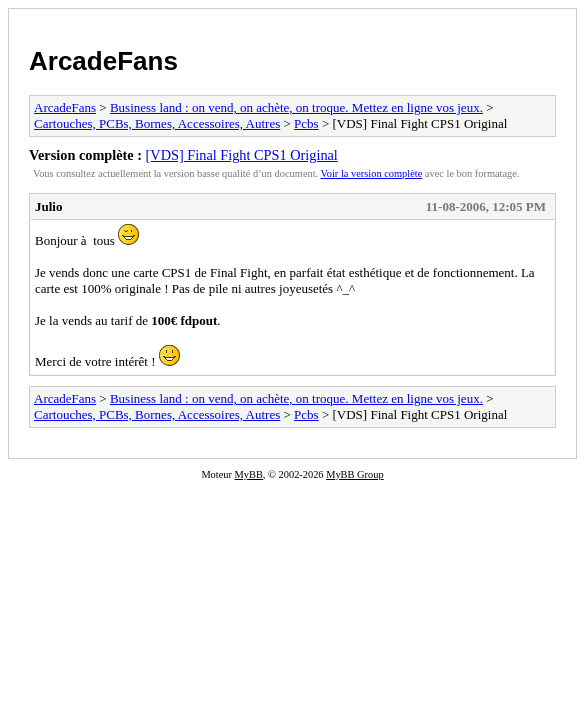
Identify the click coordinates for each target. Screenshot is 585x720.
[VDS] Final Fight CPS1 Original (242, 155)
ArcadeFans (103, 61)
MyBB (249, 474)
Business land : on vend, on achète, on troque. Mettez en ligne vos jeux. (296, 107)
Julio (48, 206)
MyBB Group (354, 474)
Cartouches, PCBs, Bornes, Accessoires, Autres (157, 123)
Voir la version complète (372, 173)
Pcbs (306, 123)
